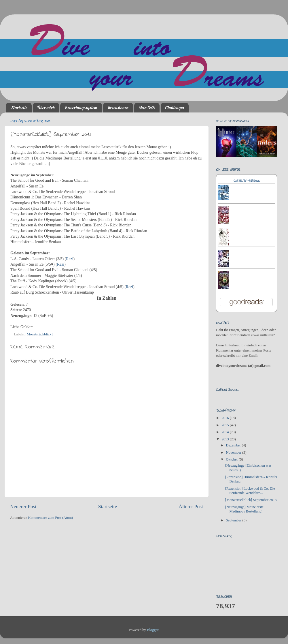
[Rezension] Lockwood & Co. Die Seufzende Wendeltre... (250, 491)
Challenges (175, 108)
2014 (226, 432)
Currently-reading (247, 181)
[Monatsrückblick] (39, 334)
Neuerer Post (23, 506)
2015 (226, 425)
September (234, 520)
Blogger (153, 630)
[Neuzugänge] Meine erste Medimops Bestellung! (244, 509)
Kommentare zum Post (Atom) (51, 518)
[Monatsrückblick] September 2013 (251, 500)
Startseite (19, 108)
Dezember (234, 445)
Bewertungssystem (81, 108)
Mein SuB (147, 108)
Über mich (46, 108)
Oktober (232, 459)
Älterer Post (191, 506)
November (234, 453)
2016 (226, 418)
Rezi (70, 259)
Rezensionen (118, 108)
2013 (226, 439)
